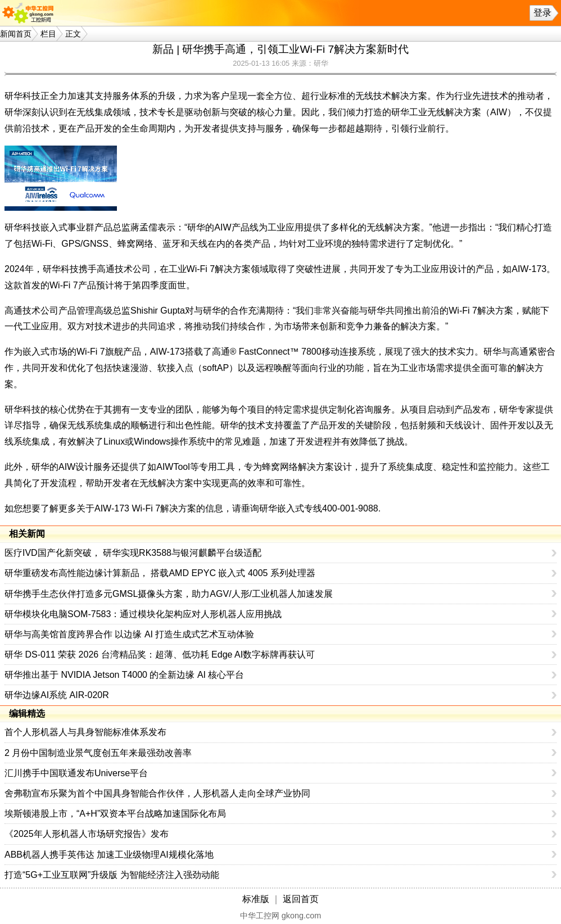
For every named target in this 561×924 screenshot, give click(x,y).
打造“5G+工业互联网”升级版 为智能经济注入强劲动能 (112, 875)
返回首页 (301, 899)
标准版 (256, 899)
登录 (542, 13)
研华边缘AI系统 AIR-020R (57, 695)
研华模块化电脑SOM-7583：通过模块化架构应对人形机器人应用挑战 (143, 614)
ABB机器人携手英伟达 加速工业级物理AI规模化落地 (109, 855)
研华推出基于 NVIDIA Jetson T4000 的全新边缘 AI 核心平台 (124, 675)
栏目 (48, 34)
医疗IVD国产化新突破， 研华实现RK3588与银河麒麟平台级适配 (133, 553)
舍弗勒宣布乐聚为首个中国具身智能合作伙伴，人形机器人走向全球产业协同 (157, 793)
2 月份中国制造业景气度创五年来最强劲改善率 (98, 753)
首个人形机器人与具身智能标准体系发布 (85, 732)
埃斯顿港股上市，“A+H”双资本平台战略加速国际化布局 (115, 814)
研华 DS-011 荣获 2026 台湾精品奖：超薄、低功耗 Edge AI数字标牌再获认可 (160, 654)
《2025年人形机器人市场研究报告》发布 (87, 834)
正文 (73, 34)
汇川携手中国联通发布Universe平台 (76, 773)
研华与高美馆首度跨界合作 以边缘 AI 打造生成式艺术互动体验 (129, 634)
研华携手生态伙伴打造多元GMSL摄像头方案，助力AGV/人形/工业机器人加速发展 (169, 594)
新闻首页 (16, 34)
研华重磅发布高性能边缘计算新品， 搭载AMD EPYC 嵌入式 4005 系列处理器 (160, 573)
